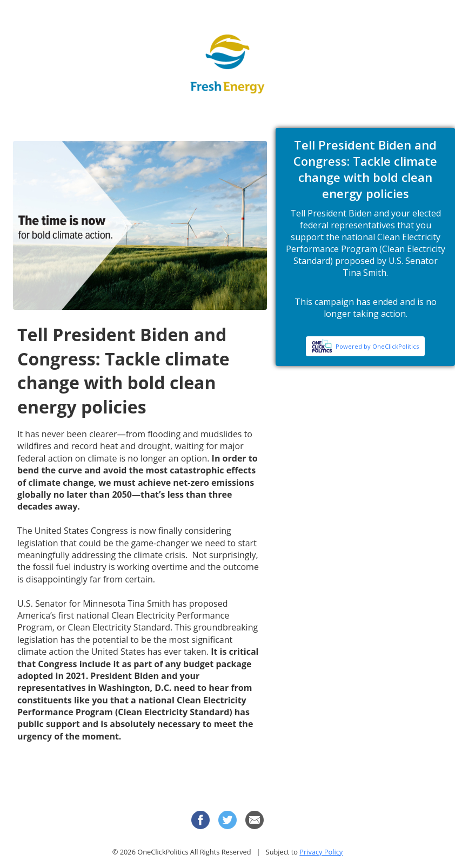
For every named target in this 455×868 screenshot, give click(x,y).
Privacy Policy (321, 852)
